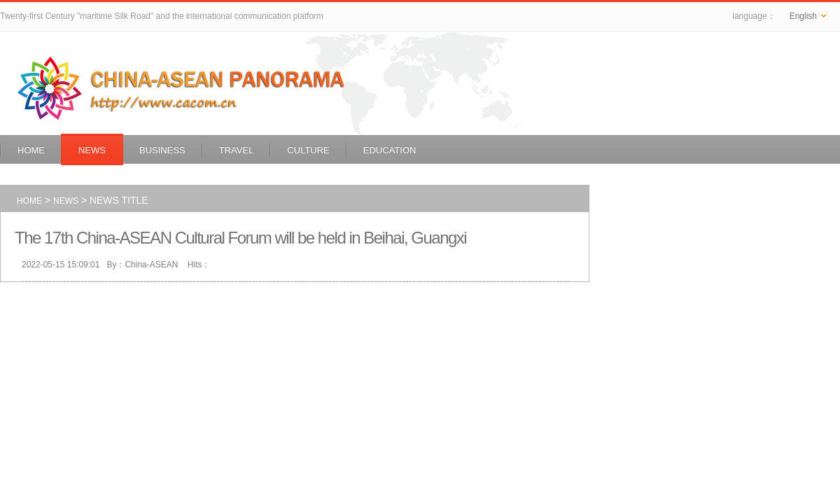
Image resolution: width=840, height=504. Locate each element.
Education (390, 150)
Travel (237, 150)
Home (31, 150)
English (808, 16)
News (92, 150)
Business (162, 150)
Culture (308, 150)
